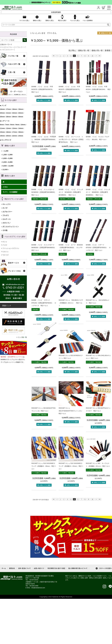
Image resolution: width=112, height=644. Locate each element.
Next (111, 12)
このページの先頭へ (104, 568)
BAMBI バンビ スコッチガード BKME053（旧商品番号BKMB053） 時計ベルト (44, 248)
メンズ (4, 105)
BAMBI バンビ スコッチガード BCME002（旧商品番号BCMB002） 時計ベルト (45, 192)
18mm (15, 109)
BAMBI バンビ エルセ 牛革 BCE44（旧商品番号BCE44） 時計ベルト (98, 89)
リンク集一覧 (22, 337)
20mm (2, 113)
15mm (2, 132)
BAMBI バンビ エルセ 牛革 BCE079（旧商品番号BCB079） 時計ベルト (43, 89)
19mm (21, 109)
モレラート (21, 47)
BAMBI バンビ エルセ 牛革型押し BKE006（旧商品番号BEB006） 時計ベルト (45, 139)
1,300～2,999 (7, 155)
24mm (21, 113)
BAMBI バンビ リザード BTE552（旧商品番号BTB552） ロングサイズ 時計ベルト (98, 248)
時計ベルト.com (11, 578)
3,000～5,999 (7, 158)
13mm (15, 128)
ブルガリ (6, 215)
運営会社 (12, 568)
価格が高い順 (97, 50)
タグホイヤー (10, 50)
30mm (21, 117)
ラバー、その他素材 (10, 192)
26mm (8, 117)
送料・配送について (24, 568)
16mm (2, 109)
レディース (5, 121)
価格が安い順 (84, 50)
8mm (12, 125)
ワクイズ (5, 255)
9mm (17, 125)
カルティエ (7, 219)
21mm (8, 113)
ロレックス (13, 47)
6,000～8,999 (7, 162)
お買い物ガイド (39, 568)
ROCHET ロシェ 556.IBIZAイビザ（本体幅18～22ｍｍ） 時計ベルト (71, 303)
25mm (2, 117)
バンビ (5, 245)
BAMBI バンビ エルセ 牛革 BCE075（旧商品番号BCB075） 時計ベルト (70, 89)
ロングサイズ (6, 140)
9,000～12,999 (8, 166)
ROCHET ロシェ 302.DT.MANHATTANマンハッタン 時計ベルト (70, 411)
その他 (5, 230)
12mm (8, 128)
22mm (15, 113)
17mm (8, 109)
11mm (2, 128)
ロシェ (5, 242)
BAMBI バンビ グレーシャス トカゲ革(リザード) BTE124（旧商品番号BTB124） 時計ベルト (71, 139)
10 (92, 56)
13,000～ (6, 170)
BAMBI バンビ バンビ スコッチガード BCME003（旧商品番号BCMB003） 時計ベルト (71, 192)
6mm (2, 125)
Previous (1, 12)
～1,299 (5, 151)
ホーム (4, 568)
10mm (23, 125)
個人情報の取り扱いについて (78, 568)
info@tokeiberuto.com (38, 588)
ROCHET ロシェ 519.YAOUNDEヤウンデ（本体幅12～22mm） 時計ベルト (71, 466)
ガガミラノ (7, 223)
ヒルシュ (5, 252)
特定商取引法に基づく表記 (56, 568)
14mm (21, 128)
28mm (15, 117)
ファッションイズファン (11, 248)
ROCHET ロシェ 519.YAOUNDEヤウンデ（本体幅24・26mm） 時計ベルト (44, 466)
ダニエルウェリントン (11, 227)
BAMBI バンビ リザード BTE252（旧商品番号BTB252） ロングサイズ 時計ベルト (44, 303)
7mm (7, 125)
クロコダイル (4, 47)
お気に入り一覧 (105, 33)
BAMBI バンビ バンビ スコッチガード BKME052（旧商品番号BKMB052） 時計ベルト (98, 192)
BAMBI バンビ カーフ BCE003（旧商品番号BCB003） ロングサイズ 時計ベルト (71, 248)
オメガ (2, 50)
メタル (5, 187)
